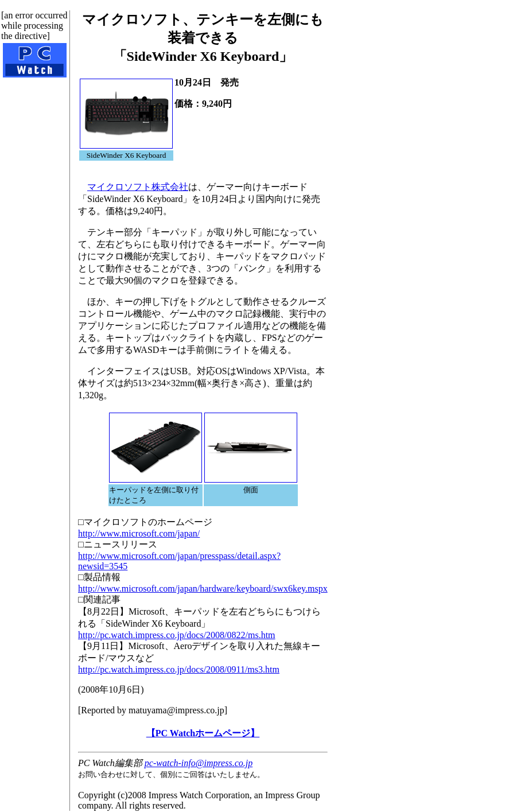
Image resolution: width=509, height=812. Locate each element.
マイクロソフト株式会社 (138, 187)
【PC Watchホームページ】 (203, 733)
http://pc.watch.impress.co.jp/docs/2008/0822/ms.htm (177, 635)
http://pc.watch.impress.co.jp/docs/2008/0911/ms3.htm (179, 669)
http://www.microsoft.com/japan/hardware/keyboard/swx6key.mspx (203, 588)
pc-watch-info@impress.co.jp (199, 763)
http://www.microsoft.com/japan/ (139, 533)
